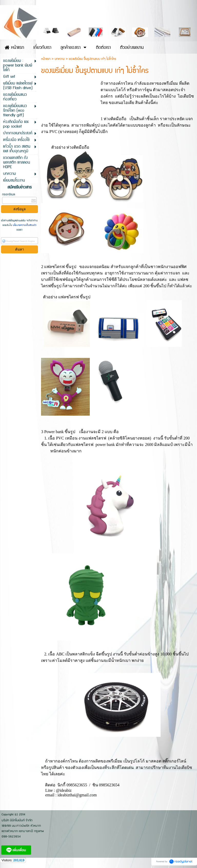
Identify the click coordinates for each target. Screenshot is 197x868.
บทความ (60, 59)
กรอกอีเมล (9, 194)
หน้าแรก (46, 59)
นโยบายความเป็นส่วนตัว (24, 225)
